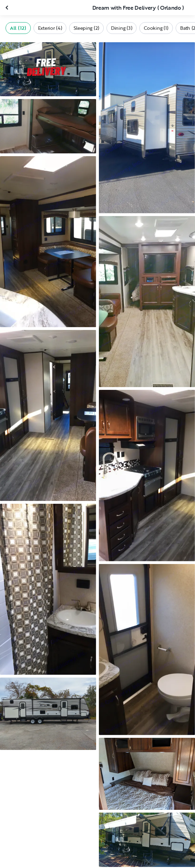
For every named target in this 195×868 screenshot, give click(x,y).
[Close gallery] (8, 8)
